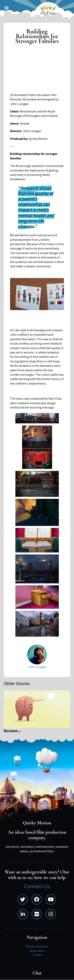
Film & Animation (37, 947)
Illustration (37, 951)
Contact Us (37, 886)
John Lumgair (37, 667)
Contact (37, 955)
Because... (12, 731)
